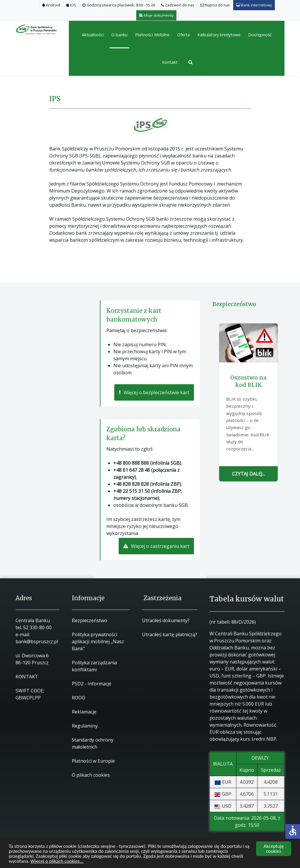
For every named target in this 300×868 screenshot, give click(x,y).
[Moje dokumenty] (156, 15)
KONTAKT (27, 677)
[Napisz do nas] (215, 5)
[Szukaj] (188, 62)
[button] (119, 35)
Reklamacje (84, 712)
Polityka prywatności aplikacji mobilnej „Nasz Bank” (98, 641)
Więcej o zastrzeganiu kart (156, 546)
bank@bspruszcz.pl (37, 641)
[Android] (51, 5)
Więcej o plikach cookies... (57, 861)
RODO (79, 698)
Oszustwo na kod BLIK (248, 381)
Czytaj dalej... (249, 474)
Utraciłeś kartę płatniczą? (170, 634)
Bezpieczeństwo (90, 620)
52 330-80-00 (37, 627)
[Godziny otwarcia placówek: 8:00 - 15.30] (119, 5)
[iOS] (71, 5)
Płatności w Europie (93, 761)
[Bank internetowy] (254, 5)
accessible (293, 831)
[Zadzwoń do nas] (178, 5)
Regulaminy (85, 726)
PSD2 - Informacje (92, 684)
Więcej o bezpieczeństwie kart (154, 392)
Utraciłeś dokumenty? (166, 620)
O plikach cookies (91, 775)
